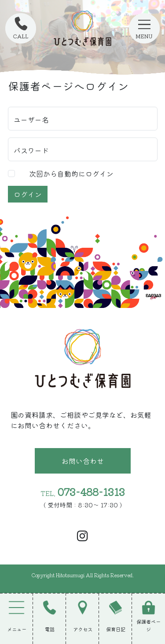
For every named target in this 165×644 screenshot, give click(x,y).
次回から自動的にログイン (71, 174)
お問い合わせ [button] (83, 461)
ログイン (28, 194)
